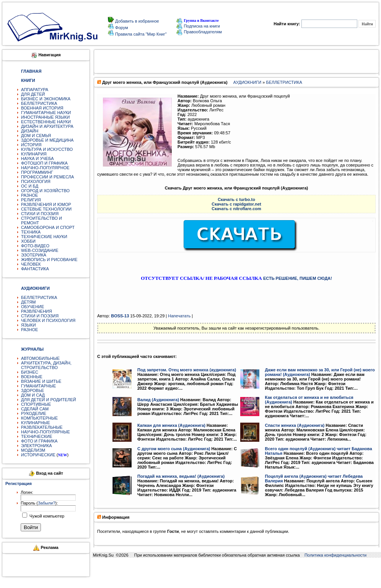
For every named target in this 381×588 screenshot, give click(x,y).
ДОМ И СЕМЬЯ (36, 136)
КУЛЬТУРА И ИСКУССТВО (47, 149)
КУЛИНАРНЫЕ (36, 423)
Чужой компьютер (46, 516)
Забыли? (47, 503)
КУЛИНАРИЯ (34, 154)
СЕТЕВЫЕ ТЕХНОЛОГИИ (46, 209)
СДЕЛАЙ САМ (35, 409)
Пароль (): (39, 503)
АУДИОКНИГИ (247, 82)
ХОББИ (28, 241)
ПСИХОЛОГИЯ (36, 181)
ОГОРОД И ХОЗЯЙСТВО (45, 191)
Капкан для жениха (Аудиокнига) (171, 425)
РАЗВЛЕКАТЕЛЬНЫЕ (42, 427)
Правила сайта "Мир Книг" (140, 34)
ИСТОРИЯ (31, 145)
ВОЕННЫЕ (32, 377)
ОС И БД (30, 186)
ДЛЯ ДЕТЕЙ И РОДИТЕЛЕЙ (49, 400)
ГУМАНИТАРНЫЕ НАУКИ (46, 113)
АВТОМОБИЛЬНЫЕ (40, 358)
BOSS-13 (120, 316)
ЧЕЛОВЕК (31, 264)
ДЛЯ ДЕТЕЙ (33, 94)
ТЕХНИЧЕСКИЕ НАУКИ (44, 237)
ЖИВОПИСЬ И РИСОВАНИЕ (49, 260)
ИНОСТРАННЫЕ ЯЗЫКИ (45, 117)
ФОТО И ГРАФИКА (39, 441)
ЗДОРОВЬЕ (33, 390)
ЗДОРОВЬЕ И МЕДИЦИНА (47, 140)
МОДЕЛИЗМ (33, 450)
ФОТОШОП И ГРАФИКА (44, 163)
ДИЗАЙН (30, 131)
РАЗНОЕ (29, 195)
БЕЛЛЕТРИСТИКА (39, 103)
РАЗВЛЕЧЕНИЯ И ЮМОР (46, 204)
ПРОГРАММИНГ (37, 172)
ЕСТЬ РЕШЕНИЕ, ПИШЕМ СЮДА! (298, 278)
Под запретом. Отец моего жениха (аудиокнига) (187, 370)
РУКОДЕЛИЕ (34, 413)
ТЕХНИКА (31, 232)
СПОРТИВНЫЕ (36, 404)
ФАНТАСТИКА (35, 269)
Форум (121, 28)
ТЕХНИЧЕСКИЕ (37, 436)
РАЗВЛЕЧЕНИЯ (37, 311)
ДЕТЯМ (28, 302)
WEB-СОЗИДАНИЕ (40, 250)
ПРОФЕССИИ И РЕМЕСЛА (47, 177)
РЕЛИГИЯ (31, 200)
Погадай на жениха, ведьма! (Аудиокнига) (181, 476)
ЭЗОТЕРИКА (34, 255)
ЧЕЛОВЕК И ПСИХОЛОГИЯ (48, 320)
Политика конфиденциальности (335, 555)
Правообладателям (199, 32)
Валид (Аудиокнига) (158, 400)
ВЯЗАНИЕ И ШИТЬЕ (41, 381)
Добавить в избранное (137, 21)
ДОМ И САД (33, 395)
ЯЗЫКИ (28, 325)
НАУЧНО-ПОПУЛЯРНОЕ (45, 168)
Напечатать (179, 316)
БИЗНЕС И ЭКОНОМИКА (46, 99)
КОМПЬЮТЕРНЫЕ (39, 418)
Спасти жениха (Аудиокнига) (295, 425)
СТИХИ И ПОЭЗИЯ (40, 214)
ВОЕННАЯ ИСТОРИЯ (42, 108)
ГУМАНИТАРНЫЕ (38, 386)
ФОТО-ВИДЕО (35, 246)
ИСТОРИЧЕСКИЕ (38, 455)
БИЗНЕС (30, 372)
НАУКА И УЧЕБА (37, 158)
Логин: (27, 492)
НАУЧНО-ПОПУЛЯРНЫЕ (46, 432)
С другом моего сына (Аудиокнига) (174, 449)
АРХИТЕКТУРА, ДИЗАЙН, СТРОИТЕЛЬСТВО (46, 365)
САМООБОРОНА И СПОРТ (48, 227)
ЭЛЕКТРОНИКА (36, 446)
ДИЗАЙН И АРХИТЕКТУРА (47, 126)
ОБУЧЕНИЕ (33, 307)
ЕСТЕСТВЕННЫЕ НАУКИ (46, 122)
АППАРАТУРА (35, 90)
